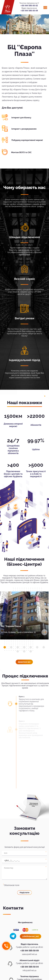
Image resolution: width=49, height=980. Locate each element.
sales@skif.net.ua (29, 954)
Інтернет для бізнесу (21, 118)
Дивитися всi (24, 662)
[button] (5, 647)
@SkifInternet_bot (31, 936)
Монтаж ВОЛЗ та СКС (21, 152)
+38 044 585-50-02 (29, 6)
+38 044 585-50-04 (30, 967)
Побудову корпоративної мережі (27, 140)
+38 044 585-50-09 (29, 11)
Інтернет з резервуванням (24, 129)
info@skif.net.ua (29, 970)
